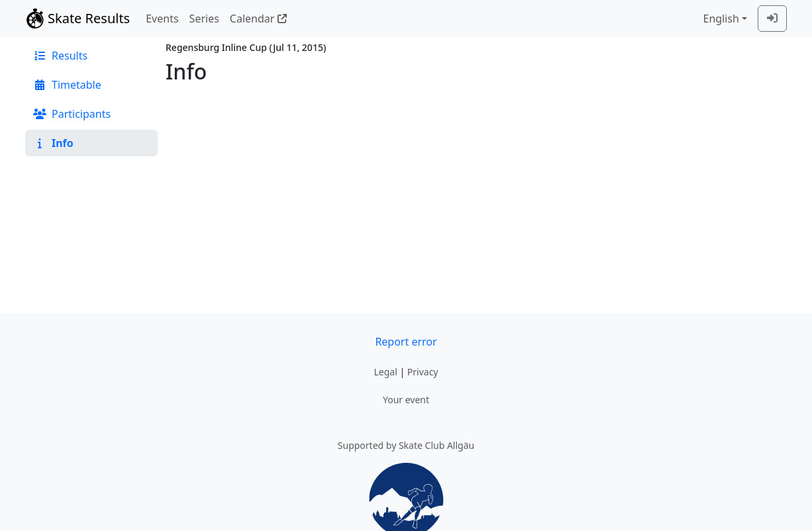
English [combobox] (721, 19)
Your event (406, 400)
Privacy (423, 372)
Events (162, 19)
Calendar (258, 19)
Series (204, 19)
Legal (385, 372)
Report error (406, 342)
